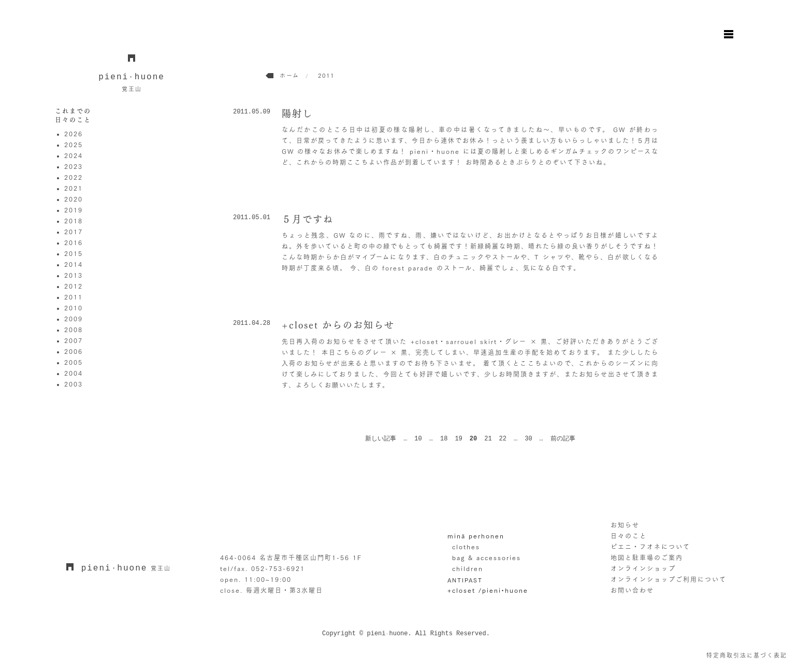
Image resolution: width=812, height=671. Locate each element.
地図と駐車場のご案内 (647, 558)
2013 (74, 275)
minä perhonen (476, 536)
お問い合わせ (632, 590)
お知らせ (625, 525)
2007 (74, 340)
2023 (74, 166)
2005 (74, 362)
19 (458, 439)
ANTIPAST (465, 580)
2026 (74, 134)
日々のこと (629, 536)
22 (503, 439)
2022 (74, 177)
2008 (74, 330)
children (468, 568)
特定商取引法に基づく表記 (747, 655)
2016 (74, 242)
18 (444, 439)
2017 (74, 232)
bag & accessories (487, 558)
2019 (74, 210)
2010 (74, 308)
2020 (74, 199)
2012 (74, 286)
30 (528, 439)
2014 (74, 264)
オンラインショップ (643, 568)
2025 (74, 145)
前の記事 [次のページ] (563, 439)
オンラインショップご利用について (669, 579)
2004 (74, 373)
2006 (74, 351)
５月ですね (308, 219)
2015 (74, 253)
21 (488, 439)
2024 (74, 155)
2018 (74, 221)
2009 (74, 319)
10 (418, 439)
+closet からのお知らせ (338, 325)
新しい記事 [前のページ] (381, 439)
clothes (466, 547)
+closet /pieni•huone (488, 590)
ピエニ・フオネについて (650, 547)
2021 (74, 188)
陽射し (297, 113)
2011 (74, 297)
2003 (74, 384)
